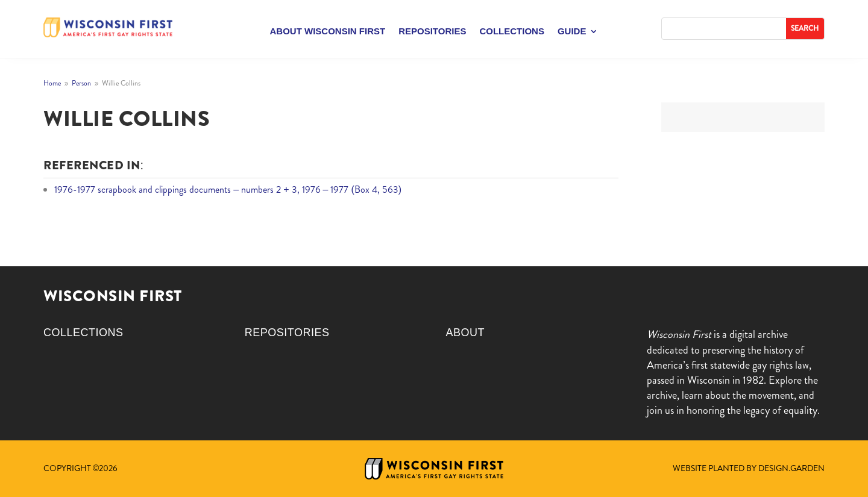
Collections (512, 32)
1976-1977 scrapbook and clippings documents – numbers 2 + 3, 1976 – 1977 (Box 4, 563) (228, 189)
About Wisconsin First (328, 32)
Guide (572, 32)
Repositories (432, 32)
